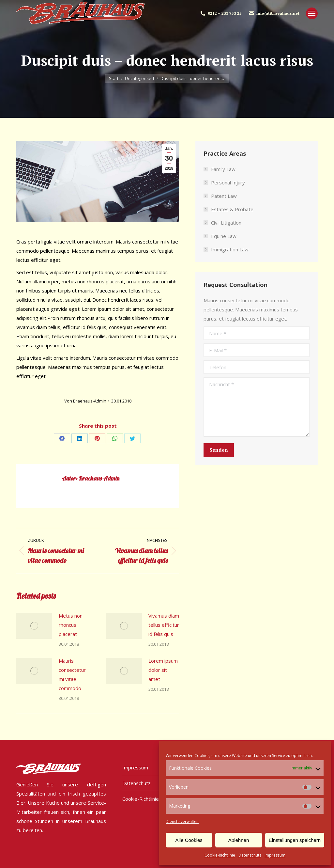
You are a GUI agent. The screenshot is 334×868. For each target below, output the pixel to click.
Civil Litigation (226, 223)
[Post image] (34, 626)
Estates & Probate (232, 209)
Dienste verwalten (182, 821)
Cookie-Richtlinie (220, 855)
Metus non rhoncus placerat (71, 625)
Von (85, 401)
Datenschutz (250, 855)
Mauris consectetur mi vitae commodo (72, 674)
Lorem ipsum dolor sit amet (163, 670)
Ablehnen (239, 840)
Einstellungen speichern (295, 840)
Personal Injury (228, 182)
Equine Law (224, 236)
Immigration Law (230, 249)
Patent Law (224, 196)
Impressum (275, 855)
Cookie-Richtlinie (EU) (146, 799)
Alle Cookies (189, 840)
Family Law (223, 169)
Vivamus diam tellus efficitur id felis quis (164, 625)
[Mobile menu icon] (312, 13)
